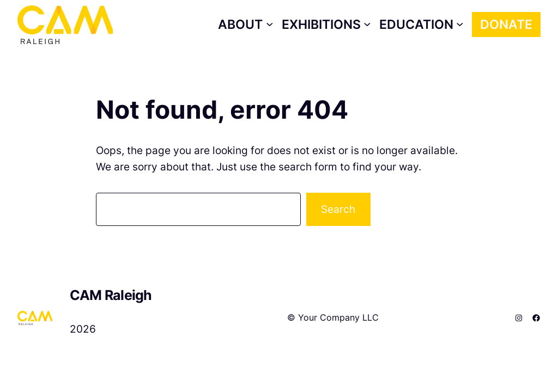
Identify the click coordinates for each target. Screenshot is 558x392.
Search (338, 209)
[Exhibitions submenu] (326, 24)
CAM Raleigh (111, 295)
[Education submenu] (421, 24)
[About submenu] (245, 24)
